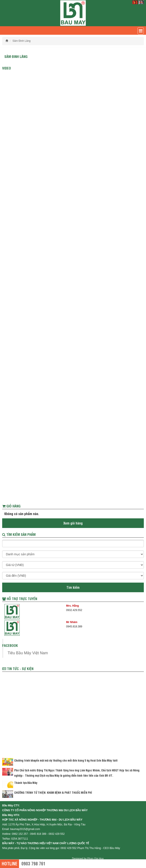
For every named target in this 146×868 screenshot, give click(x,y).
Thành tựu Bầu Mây (26, 783)
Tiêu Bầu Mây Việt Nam (28, 653)
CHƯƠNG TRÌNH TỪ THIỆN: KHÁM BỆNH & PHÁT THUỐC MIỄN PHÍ (53, 792)
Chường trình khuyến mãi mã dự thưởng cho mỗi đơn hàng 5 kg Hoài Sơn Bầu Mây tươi (66, 760)
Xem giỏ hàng (73, 523)
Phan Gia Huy (95, 859)
